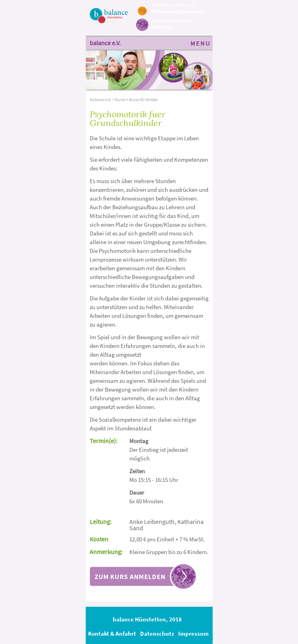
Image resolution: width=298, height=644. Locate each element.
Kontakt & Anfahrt (112, 633)
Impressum (193, 633)
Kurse (120, 99)
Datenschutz (157, 633)
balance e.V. (105, 43)
